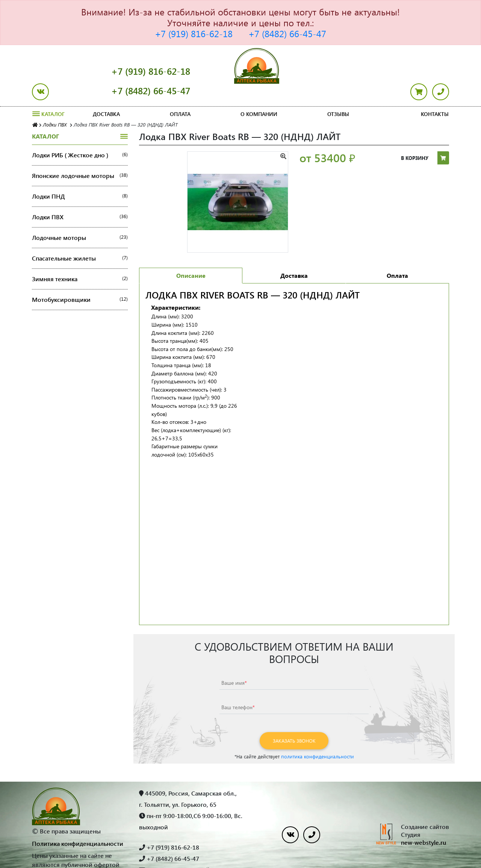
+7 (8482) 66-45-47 (287, 33)
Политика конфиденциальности (78, 824)
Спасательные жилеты (80, 239)
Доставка (106, 94)
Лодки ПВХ (80, 197)
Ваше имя (234, 663)
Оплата (180, 94)
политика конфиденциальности (318, 737)
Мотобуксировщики (80, 280)
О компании (259, 94)
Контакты (435, 94)
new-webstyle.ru (424, 823)
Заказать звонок (294, 721)
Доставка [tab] (294, 256)
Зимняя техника (80, 259)
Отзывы (338, 94)
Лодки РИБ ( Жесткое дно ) (80, 136)
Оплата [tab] (397, 256)
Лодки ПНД (80, 177)
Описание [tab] (191, 256)
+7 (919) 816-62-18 (194, 33)
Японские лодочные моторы (80, 156)
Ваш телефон (238, 688)
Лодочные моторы (80, 218)
